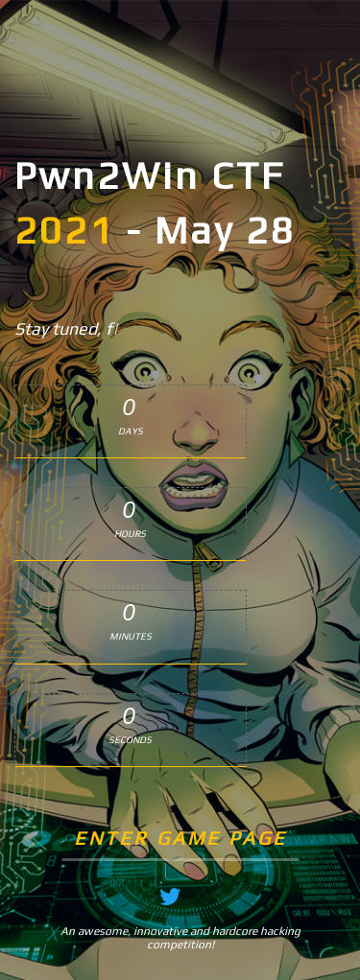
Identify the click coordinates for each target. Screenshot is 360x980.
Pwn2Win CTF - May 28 (155, 203)
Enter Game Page (180, 838)
